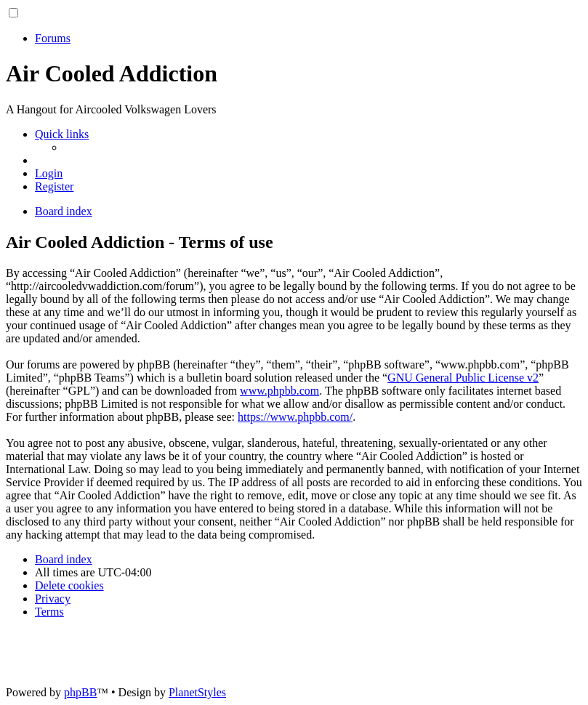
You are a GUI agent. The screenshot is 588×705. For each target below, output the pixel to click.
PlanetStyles (197, 692)
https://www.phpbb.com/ (295, 417)
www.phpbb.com (279, 391)
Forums (53, 38)
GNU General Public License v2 (463, 378)
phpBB (80, 692)
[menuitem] (49, 173)
